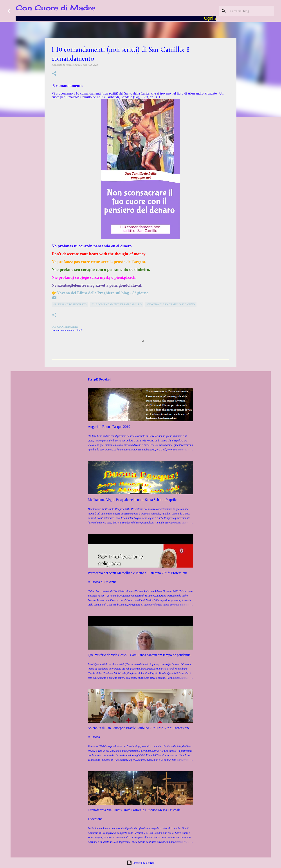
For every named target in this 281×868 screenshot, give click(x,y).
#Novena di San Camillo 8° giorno (171, 304)
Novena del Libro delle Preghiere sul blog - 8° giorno (103, 293)
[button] (54, 74)
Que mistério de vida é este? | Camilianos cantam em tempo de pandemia (139, 655)
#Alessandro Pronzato (70, 304)
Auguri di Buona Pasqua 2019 (109, 427)
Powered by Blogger (140, 863)
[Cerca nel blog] (251, 11)
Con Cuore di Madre (56, 8)
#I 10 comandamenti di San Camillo (117, 304)
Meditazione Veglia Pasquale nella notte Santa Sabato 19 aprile (132, 500)
